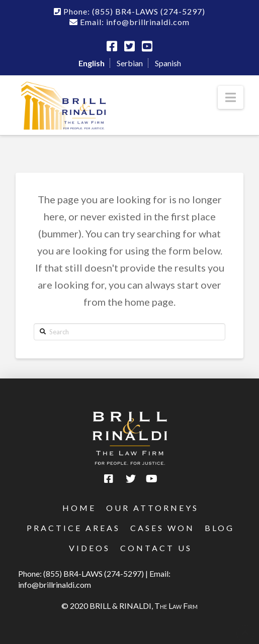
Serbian (130, 63)
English (92, 63)
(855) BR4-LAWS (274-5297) (94, 573)
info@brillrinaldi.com (55, 585)
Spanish (168, 63)
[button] (231, 97)
